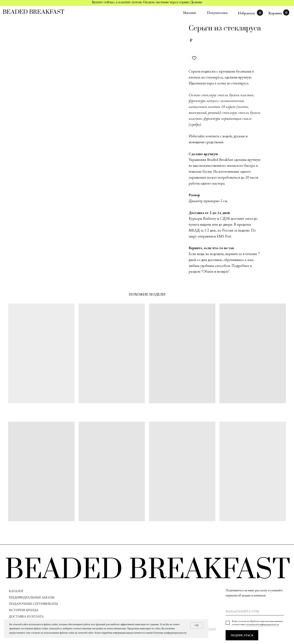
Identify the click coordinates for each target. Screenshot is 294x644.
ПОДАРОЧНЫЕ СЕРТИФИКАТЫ (33, 604)
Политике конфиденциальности (170, 633)
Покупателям (217, 13)
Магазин (189, 13)
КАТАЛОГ (16, 591)
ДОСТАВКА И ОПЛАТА (27, 616)
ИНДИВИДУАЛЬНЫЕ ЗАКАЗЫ (32, 597)
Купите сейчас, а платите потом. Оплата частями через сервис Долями (147, 2)
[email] (255, 611)
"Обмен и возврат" (216, 271)
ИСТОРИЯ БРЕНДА (24, 610)
